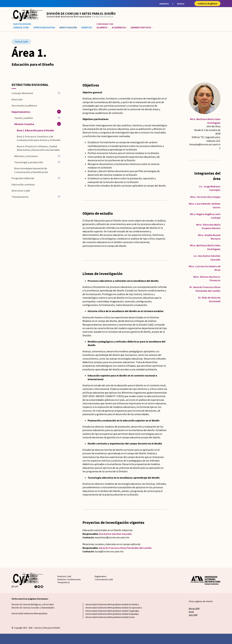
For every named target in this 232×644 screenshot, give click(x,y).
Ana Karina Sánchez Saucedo (115, 534)
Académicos (120, 27)
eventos (164, 4)
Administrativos (142, 27)
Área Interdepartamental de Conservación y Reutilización (31, 170)
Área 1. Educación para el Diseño (35, 130)
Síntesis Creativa (24, 124)
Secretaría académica (24, 106)
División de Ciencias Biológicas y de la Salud (33, 604)
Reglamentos (101, 576)
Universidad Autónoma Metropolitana (29, 613)
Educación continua (23, 184)
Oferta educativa (45, 27)
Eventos (87, 27)
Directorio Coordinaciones (69, 579)
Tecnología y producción (29, 162)
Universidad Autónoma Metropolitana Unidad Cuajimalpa (112, 611)
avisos (181, 4)
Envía (191, 612)
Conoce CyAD (22, 27)
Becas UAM (194, 608)
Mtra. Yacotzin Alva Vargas (205, 197)
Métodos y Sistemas (26, 156)
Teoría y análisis (24, 118)
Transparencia (63, 582)
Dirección (17, 99)
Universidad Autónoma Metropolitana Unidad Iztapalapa (112, 614)
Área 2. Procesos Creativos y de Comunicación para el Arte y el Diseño (39, 138)
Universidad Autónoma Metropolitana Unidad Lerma (110, 617)
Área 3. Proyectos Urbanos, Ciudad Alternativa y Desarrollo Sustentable (38, 148)
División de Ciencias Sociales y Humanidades (33, 608)
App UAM (193, 615)
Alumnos (103, 27)
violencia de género (207, 4)
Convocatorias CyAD (104, 579)
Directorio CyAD (21, 191)
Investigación (69, 27)
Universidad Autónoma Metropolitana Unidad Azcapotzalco (114, 608)
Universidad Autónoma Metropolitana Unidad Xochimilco (112, 604)
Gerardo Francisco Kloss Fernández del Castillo (125, 548)
